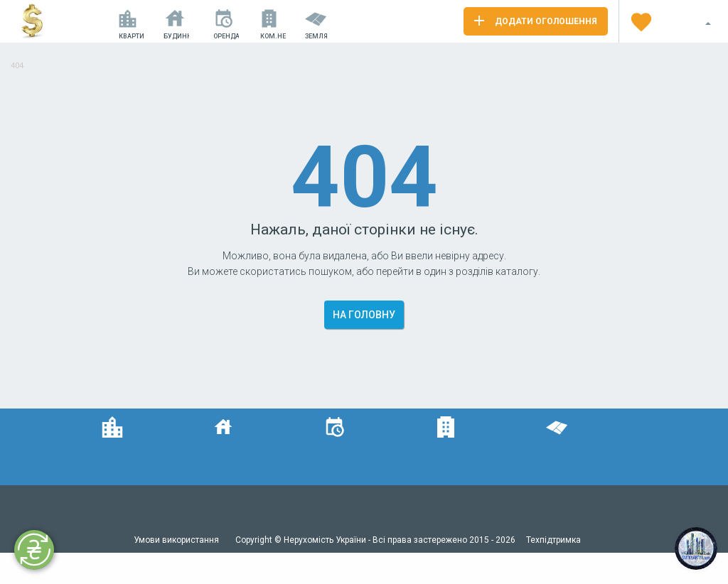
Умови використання (177, 540)
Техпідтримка (553, 540)
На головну (364, 315)
